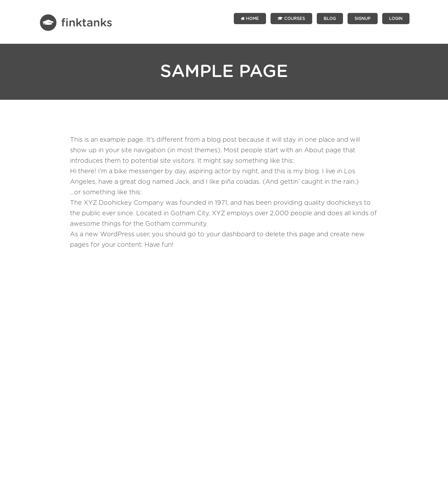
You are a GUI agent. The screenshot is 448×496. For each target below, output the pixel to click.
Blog (330, 19)
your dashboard (231, 235)
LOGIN (396, 19)
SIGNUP (363, 19)
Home (250, 19)
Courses (291, 19)
